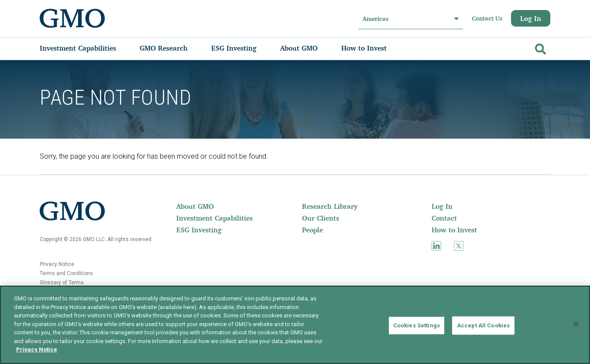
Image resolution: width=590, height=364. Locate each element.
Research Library (330, 206)
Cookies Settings (417, 325)
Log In (531, 18)
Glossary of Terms (62, 282)
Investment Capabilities (214, 218)
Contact (444, 218)
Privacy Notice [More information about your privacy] (37, 349)
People (312, 230)
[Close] (576, 324)
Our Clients (321, 218)
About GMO (195, 206)
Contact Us (487, 18)
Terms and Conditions (66, 273)
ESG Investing (199, 230)
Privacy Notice (57, 264)
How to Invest (454, 230)
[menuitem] (87, 48)
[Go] (539, 47)
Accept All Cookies (483, 325)
